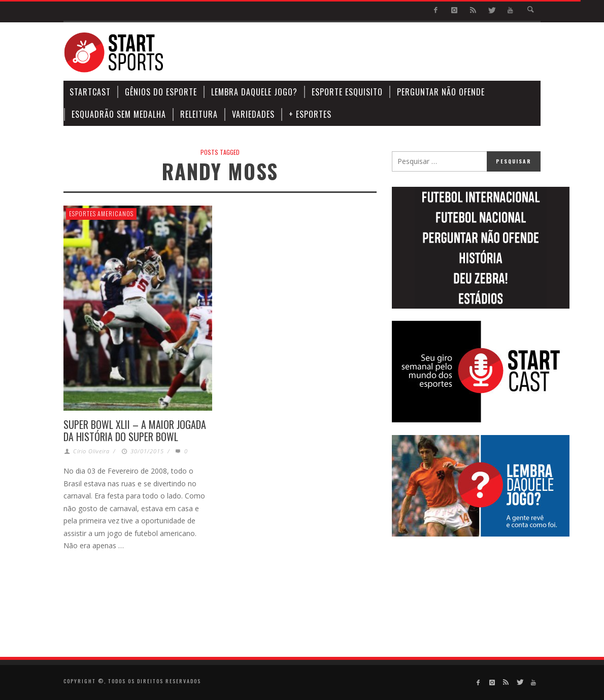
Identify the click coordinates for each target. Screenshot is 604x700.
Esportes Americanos (101, 213)
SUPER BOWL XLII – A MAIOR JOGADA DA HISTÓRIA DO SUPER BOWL (135, 430)
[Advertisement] (356, 53)
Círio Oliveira (91, 451)
